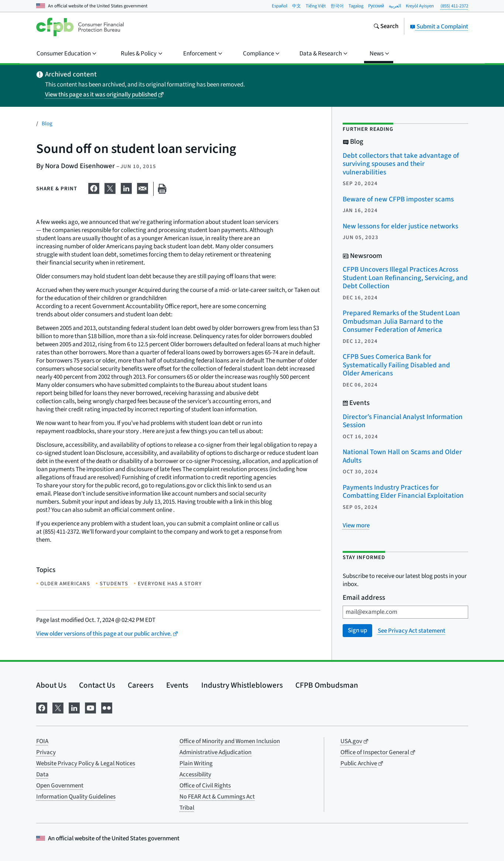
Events (177, 685)
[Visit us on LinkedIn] (74, 707)
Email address (364, 598)
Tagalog (356, 6)
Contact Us (97, 685)
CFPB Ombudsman (327, 685)
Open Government (60, 786)
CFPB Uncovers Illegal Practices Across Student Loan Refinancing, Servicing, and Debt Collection (405, 278)
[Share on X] (110, 187)
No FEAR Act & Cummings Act (217, 797)
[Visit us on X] (58, 707)
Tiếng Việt (316, 6)
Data (42, 775)
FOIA (42, 741)
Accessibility (195, 775)
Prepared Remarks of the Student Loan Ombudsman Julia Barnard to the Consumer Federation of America (401, 321)
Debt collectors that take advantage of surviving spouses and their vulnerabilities (401, 164)
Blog (47, 124)
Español (280, 6)
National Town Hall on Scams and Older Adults (402, 456)
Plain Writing (196, 763)
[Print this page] (162, 189)
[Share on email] (143, 187)
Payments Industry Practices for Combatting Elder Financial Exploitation (403, 492)
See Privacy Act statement (412, 631)
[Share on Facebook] (94, 187)
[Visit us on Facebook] (42, 707)
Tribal (187, 808)
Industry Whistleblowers (242, 685)
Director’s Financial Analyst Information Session (403, 421)
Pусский (376, 6)
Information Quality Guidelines (76, 797)
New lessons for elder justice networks (400, 226)
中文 (296, 6)
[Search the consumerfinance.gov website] (386, 27)
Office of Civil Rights (205, 786)
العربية (395, 6)
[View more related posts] (356, 525)
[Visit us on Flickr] (107, 707)
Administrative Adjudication (215, 752)
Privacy (46, 752)
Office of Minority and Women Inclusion (230, 741)
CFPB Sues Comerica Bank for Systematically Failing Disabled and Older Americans (396, 365)
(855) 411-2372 (454, 6)
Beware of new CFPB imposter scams (398, 199)
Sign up (357, 630)
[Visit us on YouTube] (90, 707)
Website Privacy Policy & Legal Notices (86, 763)
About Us (51, 685)
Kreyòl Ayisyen (420, 6)
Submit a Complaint (439, 27)
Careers (141, 685)
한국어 (337, 6)
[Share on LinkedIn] (126, 187)
